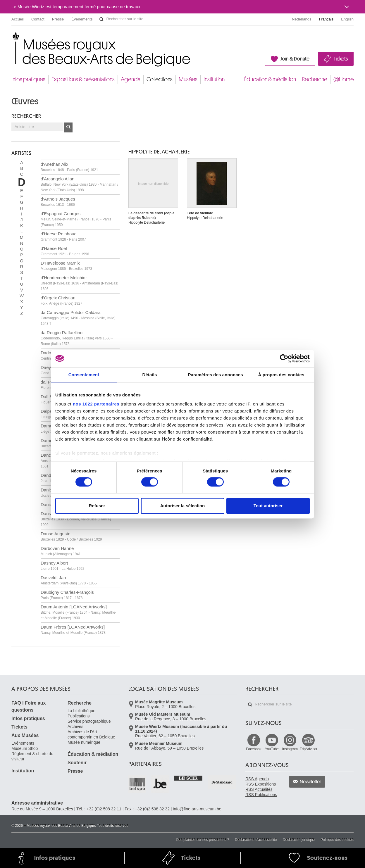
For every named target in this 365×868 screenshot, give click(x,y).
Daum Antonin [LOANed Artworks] (79, 612)
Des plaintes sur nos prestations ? (203, 840)
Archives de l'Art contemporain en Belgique (91, 734)
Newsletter (310, 782)
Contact (38, 19)
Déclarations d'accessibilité (256, 840)
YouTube (272, 749)
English (347, 19)
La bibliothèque (81, 711)
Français (326, 19)
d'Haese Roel (65, 251)
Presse (58, 19)
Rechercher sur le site (101, 19)
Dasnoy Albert (62, 566)
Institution (214, 79)
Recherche (315, 79)
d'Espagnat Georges (76, 219)
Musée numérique (84, 742)
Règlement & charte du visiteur (32, 756)
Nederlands (302, 19)
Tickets (341, 59)
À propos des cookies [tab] (281, 375)
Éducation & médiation (270, 79)
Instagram (290, 749)
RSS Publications (261, 795)
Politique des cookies (337, 840)
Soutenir (77, 763)
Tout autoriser (268, 506)
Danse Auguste (71, 536)
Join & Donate (295, 59)
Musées (188, 79)
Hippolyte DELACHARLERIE (159, 152)
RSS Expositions (261, 784)
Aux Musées (25, 735)
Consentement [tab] (84, 375)
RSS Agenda (257, 779)
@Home (344, 79)
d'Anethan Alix (69, 167)
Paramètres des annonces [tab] (215, 375)
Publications (79, 716)
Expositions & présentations (83, 79)
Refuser (97, 506)
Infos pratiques (28, 79)
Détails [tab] (150, 375)
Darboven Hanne (61, 551)
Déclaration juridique (299, 840)
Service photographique (89, 721)
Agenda (131, 79)
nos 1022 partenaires (96, 404)
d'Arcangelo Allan (79, 184)
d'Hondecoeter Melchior (79, 283)
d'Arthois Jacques (58, 202)
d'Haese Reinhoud (63, 236)
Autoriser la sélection (183, 506)
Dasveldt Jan (69, 580)
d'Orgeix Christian (61, 300)
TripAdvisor (309, 749)
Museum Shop (25, 748)
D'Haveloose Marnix (66, 266)
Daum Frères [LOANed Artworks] (74, 630)
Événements (82, 19)
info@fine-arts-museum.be (197, 809)
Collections (160, 79)
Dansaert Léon (76, 519)
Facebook (254, 749)
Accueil (18, 19)
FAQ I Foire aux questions (29, 706)
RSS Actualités (259, 789)
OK (68, 127)
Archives (75, 727)
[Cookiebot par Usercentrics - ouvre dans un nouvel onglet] (284, 358)
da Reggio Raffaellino (77, 338)
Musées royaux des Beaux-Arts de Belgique (12, 38)
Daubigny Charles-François (67, 595)
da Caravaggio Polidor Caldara (78, 318)
